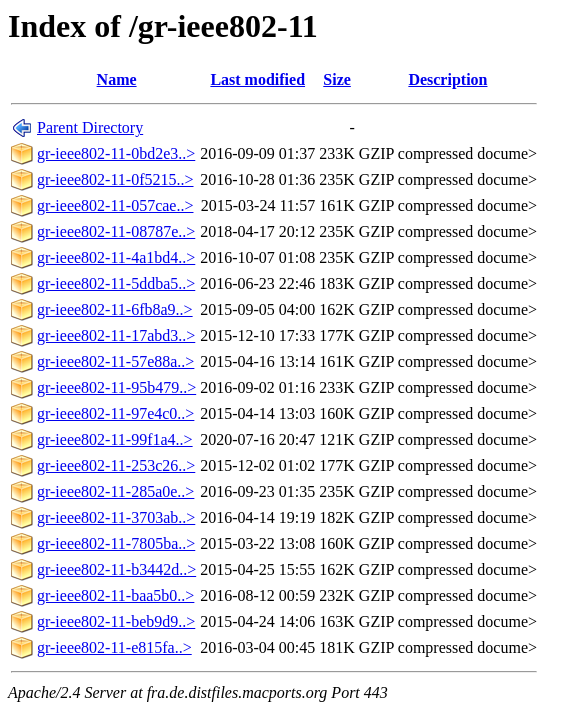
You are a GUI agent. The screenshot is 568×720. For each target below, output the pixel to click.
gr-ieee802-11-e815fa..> (114, 647)
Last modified (257, 79)
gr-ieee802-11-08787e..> (116, 231)
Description (447, 79)
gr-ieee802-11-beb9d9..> (116, 621)
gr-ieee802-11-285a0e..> (115, 491)
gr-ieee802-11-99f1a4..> (115, 439)
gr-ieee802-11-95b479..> (116, 387)
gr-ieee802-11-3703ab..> (116, 517)
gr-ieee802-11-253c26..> (116, 465)
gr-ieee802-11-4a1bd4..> (116, 257)
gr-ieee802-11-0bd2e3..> (116, 153)
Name (117, 79)
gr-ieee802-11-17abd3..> (116, 335)
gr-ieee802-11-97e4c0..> (115, 413)
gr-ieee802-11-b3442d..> (116, 569)
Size (337, 79)
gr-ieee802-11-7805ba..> (116, 543)
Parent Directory (90, 127)
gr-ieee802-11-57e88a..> (115, 361)
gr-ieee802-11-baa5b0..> (115, 595)
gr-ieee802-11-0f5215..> (115, 179)
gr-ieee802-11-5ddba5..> (116, 283)
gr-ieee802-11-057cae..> (115, 205)
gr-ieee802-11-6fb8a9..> (115, 309)
